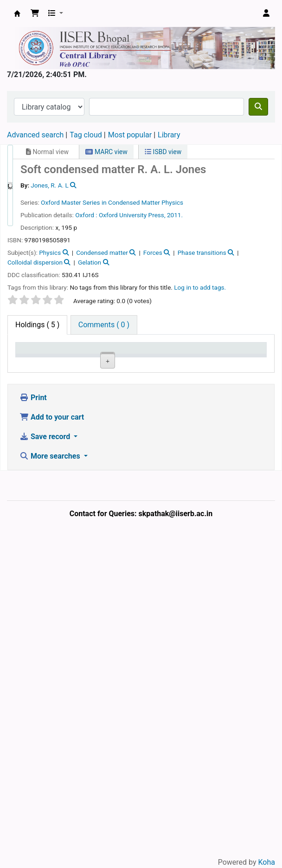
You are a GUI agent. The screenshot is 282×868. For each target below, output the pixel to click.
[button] (35, 13)
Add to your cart (52, 743)
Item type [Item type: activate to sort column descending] (28, 357)
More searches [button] (51, 782)
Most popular (130, 135)
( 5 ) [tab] (37, 325)
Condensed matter (102, 253)
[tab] (104, 325)
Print (33, 724)
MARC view (106, 152)
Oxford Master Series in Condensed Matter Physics (112, 202)
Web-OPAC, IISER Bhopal (17, 13)
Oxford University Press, (132, 215)
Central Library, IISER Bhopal (78, 463)
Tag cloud (86, 135)
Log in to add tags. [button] (200, 287)
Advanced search (35, 135)
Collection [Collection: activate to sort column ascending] (120, 361)
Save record (46, 763)
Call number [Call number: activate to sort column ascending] (158, 357)
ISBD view (163, 152)
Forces (153, 253)
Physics (50, 253)
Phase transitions (202, 253)
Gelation (90, 262)
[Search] (258, 107)
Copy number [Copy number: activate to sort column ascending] (200, 357)
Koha (267, 862)
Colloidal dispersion (35, 262)
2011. (175, 215)
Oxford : (86, 215)
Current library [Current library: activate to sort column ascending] (74, 357)
